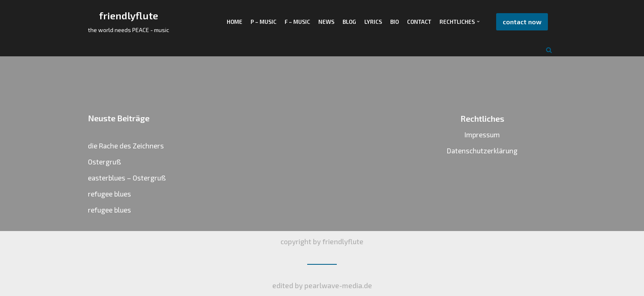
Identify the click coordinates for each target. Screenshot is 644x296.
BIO (394, 22)
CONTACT (419, 22)
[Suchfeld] (549, 50)
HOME (235, 22)
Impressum (482, 134)
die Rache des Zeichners (126, 146)
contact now (522, 22)
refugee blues (109, 194)
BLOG (349, 22)
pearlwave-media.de (338, 285)
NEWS (326, 22)
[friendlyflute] (129, 22)
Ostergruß (105, 162)
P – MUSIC (263, 22)
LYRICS (373, 22)
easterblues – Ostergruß (127, 178)
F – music (297, 22)
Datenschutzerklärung (482, 150)
